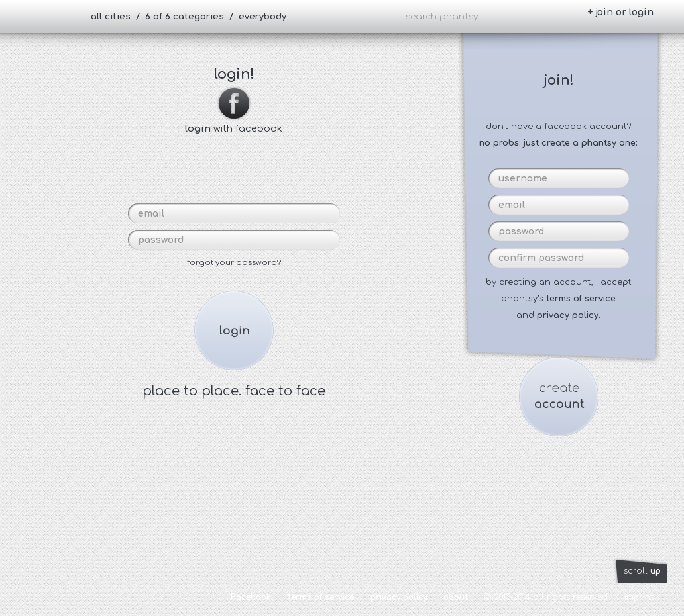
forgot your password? (234, 263)
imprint (639, 597)
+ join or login (620, 12)
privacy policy (399, 597)
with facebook (234, 123)
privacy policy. (569, 315)
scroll (642, 571)
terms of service (581, 299)
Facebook (251, 597)
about (456, 597)
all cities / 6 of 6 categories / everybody (189, 17)
